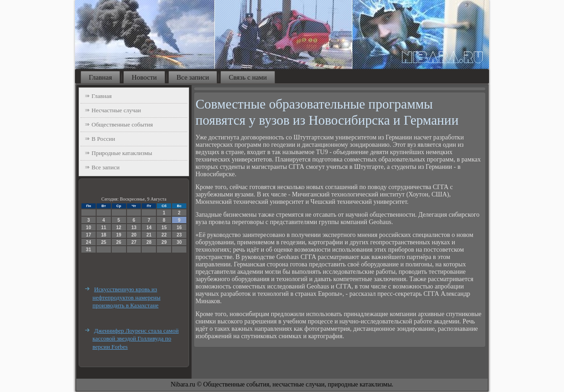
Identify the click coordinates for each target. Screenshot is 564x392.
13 (134, 228)
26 (119, 242)
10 (89, 228)
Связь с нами (248, 77)
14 (149, 228)
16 (179, 228)
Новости (144, 77)
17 (89, 235)
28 (149, 242)
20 (134, 235)
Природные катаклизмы (122, 153)
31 (89, 250)
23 (179, 235)
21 (149, 235)
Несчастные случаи (116, 110)
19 (119, 235)
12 (119, 228)
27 (134, 242)
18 (104, 235)
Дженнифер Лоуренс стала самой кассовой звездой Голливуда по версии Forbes (135, 339)
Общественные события (122, 124)
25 (104, 242)
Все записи (193, 77)
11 (104, 228)
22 (164, 235)
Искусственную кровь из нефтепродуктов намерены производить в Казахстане (127, 297)
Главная (100, 77)
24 (89, 242)
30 (179, 242)
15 (164, 228)
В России (103, 139)
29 (164, 242)
